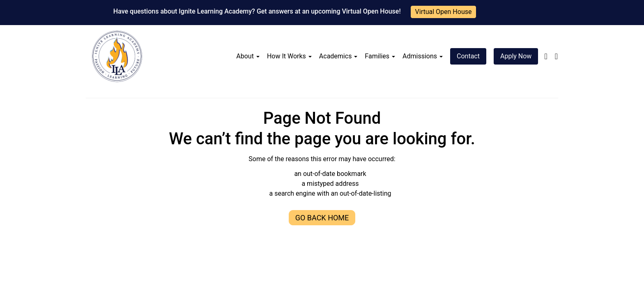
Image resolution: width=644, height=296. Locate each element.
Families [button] (380, 56)
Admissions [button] (423, 56)
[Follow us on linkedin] (556, 56)
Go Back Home (322, 218)
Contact (468, 56)
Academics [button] (338, 56)
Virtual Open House (444, 12)
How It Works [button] (289, 56)
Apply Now (516, 56)
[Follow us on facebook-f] (546, 56)
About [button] (248, 56)
